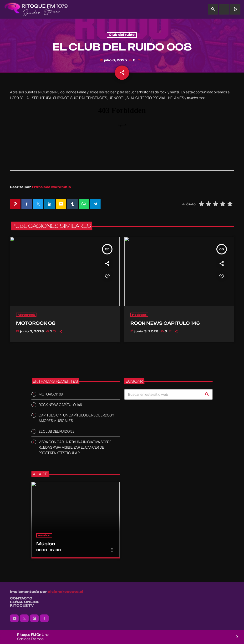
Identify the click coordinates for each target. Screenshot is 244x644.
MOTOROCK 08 (51, 394)
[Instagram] (34, 618)
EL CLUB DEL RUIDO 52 (57, 431)
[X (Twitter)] (24, 618)
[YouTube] (14, 618)
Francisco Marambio (51, 187)
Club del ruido (122, 35)
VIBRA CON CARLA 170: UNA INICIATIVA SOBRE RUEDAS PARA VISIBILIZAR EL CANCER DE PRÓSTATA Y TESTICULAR (75, 447)
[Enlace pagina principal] (36, 9)
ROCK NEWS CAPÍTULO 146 (60, 405)
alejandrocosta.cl (65, 592)
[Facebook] (44, 618)
